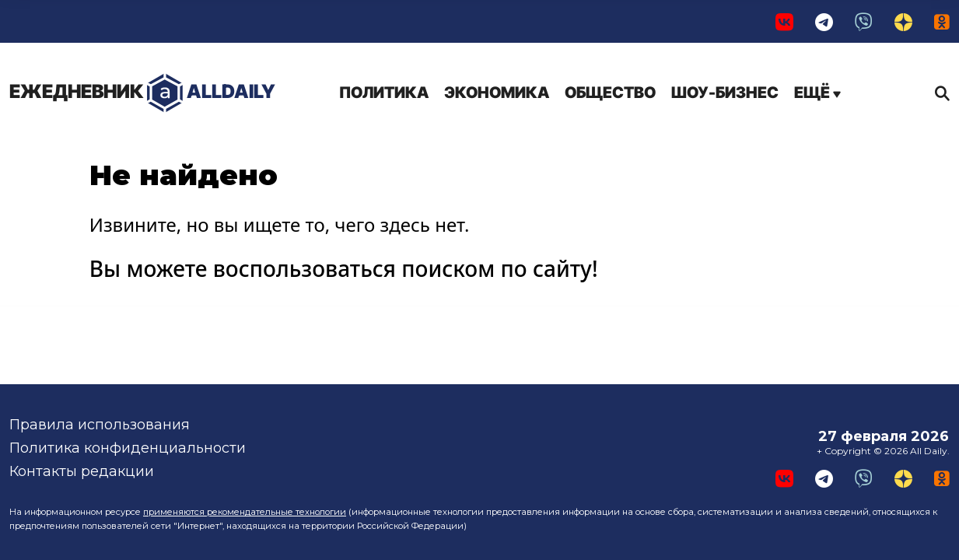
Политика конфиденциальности (128, 448)
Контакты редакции (82, 471)
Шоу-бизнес (725, 93)
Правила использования (100, 425)
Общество (610, 93)
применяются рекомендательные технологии (245, 512)
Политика (384, 93)
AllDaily (142, 93)
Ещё (817, 93)
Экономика (497, 93)
